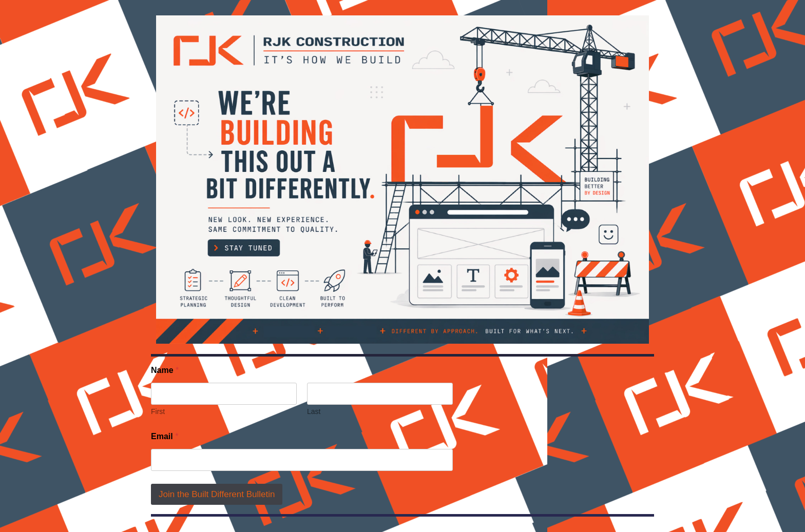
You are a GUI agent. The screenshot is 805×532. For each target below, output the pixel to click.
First (158, 411)
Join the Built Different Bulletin (217, 494)
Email (165, 436)
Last (314, 411)
